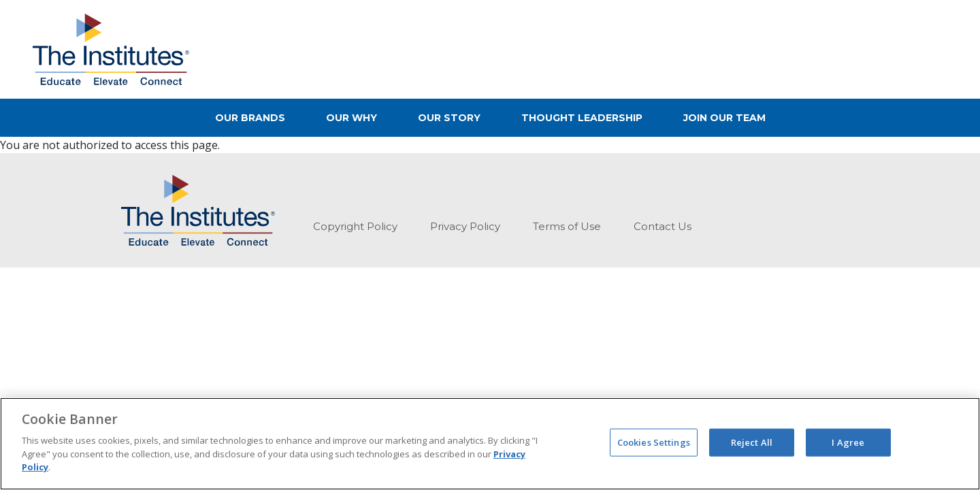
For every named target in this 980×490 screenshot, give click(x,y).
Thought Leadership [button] (582, 118)
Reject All (752, 442)
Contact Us (663, 226)
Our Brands (250, 118)
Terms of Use (567, 226)
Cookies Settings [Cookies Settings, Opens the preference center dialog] (654, 442)
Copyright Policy (355, 226)
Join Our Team (724, 118)
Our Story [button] (449, 118)
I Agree (848, 442)
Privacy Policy (465, 226)
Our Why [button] (352, 118)
